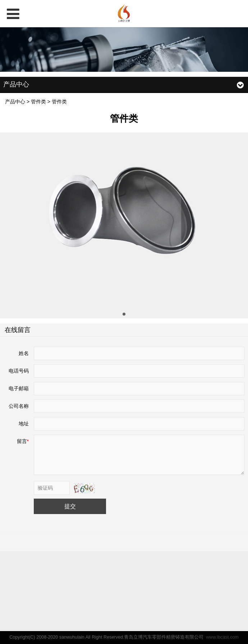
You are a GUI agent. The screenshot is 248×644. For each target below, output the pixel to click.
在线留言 (18, 330)
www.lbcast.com (222, 637)
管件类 (38, 102)
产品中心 (15, 102)
